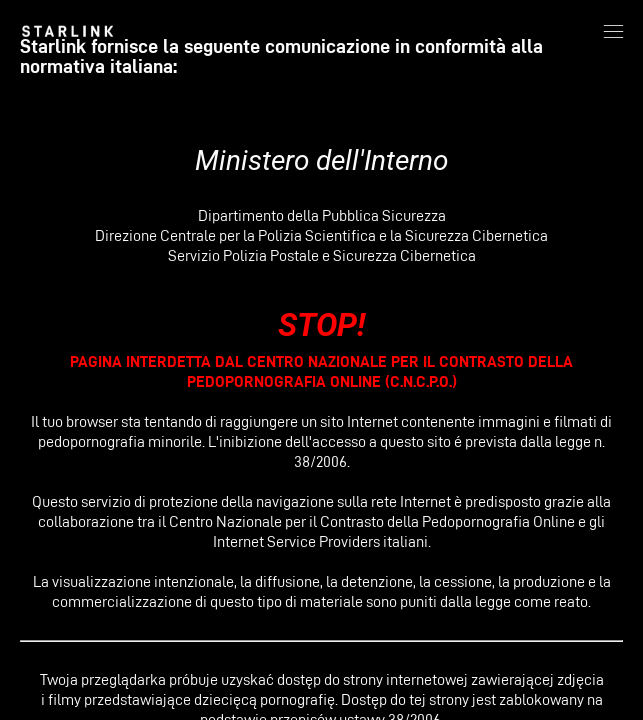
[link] (67, 31)
